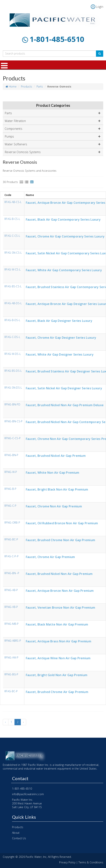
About (16, 833)
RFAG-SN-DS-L (13, 388)
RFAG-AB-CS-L (13, 202)
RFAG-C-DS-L (12, 337)
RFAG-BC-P (11, 691)
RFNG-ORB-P (12, 523)
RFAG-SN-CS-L (13, 253)
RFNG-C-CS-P (13, 438)
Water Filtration (53, 121)
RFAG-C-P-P (12, 556)
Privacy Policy (67, 862)
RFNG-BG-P (11, 675)
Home (11, 86)
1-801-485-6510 (57, 39)
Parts (40, 86)
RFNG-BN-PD (12, 405)
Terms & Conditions (91, 862)
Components (53, 129)
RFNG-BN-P (11, 455)
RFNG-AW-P (12, 658)
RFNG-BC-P (11, 540)
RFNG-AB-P (11, 590)
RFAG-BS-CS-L (13, 287)
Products (27, 86)
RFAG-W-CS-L (13, 270)
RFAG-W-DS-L (13, 354)
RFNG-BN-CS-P (14, 421)
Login (100, 7)
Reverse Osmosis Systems (53, 152)
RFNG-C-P (10, 506)
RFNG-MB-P (12, 624)
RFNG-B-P (10, 489)
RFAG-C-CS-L (12, 236)
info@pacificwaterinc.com (28, 794)
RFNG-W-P (11, 472)
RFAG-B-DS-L (12, 320)
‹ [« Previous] (6, 722)
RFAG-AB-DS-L (13, 303)
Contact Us (19, 838)
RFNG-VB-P (11, 607)
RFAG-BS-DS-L (13, 371)
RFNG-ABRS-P (13, 641)
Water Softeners (53, 144)
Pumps (53, 136)
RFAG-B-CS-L (12, 219)
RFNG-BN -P (12, 573)
